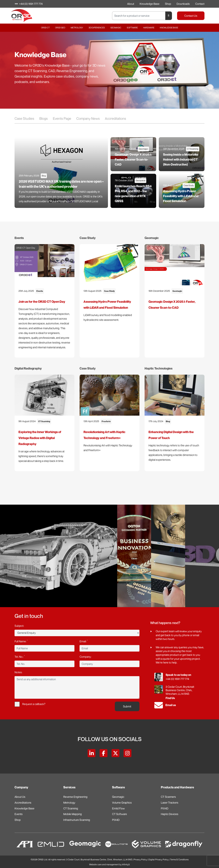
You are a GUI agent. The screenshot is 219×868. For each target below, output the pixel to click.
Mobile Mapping (73, 814)
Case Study (189, 185)
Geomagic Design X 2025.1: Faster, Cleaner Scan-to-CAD (133, 159)
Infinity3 (126, 864)
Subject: (19, 626)
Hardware (149, 28)
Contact (200, 4)
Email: (84, 641)
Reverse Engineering (75, 797)
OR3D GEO (60, 28)
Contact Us (191, 16)
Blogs (44, 118)
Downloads (183, 4)
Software (132, 28)
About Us (20, 797)
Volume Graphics (122, 803)
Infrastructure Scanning (77, 820)
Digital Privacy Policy (159, 860)
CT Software (120, 814)
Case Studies (24, 118)
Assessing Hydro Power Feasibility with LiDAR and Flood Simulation (181, 196)
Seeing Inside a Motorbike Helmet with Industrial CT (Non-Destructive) (181, 159)
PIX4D (116, 820)
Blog (44, 176)
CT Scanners (168, 797)
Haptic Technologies (159, 368)
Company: (85, 657)
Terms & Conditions (179, 860)
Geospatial (140, 180)
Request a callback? (30, 704)
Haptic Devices (170, 814)
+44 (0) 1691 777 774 (29, 4)
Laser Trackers (170, 803)
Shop (168, 4)
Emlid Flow (118, 808)
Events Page (62, 118)
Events (19, 238)
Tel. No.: (20, 657)
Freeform (106, 421)
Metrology (77, 28)
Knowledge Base (150, 4)
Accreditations (115, 118)
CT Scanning (193, 149)
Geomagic (116, 28)
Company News (88, 118)
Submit (127, 706)
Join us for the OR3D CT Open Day (42, 302)
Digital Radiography (28, 368)
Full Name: (21, 641)
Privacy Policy (140, 860)
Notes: (18, 672)
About (131, 4)
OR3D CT (45, 28)
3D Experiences (97, 28)
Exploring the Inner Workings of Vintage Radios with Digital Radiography (40, 438)
